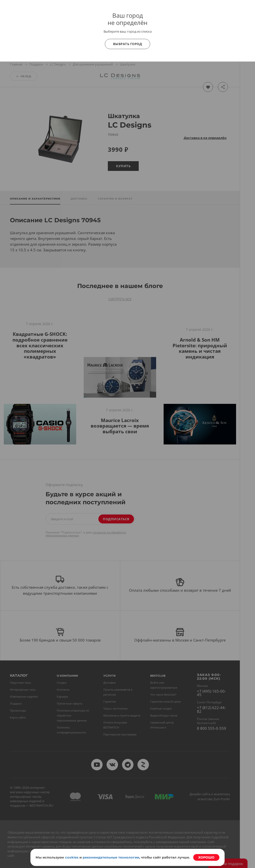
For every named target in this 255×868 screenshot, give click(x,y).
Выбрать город (128, 44)
